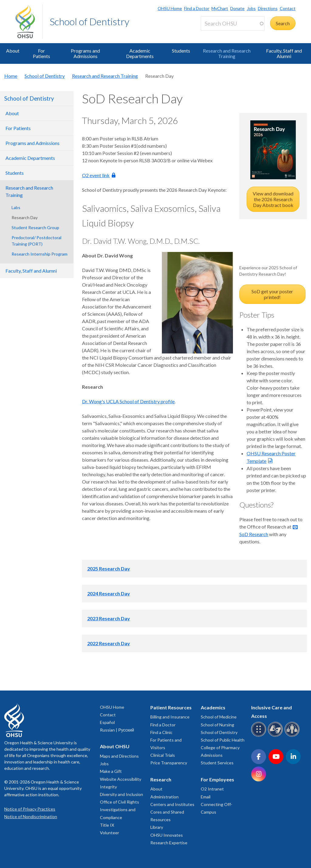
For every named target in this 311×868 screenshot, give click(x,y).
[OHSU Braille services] (260, 736)
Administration (164, 797)
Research (161, 779)
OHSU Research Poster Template (271, 457)
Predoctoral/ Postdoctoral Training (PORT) (36, 241)
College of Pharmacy (220, 747)
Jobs (251, 8)
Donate (237, 8)
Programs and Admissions (85, 53)
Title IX (107, 825)
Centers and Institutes (172, 804)
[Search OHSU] (233, 24)
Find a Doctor (197, 8)
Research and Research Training (227, 53)
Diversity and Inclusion (121, 794)
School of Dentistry (90, 21)
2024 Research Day (109, 593)
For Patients (41, 53)
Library (157, 827)
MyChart (220, 8)
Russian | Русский (117, 730)
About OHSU (115, 746)
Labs (16, 207)
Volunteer (109, 833)
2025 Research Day (109, 568)
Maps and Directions (119, 756)
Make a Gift (111, 771)
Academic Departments (140, 53)
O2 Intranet (212, 789)
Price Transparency (169, 763)
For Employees (217, 779)
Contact (288, 8)
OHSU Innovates (167, 835)
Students (181, 51)
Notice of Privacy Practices (30, 809)
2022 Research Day (109, 643)
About (13, 51)
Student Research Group (35, 227)
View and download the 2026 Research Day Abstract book (273, 199)
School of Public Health (223, 740)
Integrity (108, 787)
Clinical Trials (163, 755)
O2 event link (96, 175)
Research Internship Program (39, 254)
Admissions (212, 755)
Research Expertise (169, 843)
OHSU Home (170, 8)
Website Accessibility (121, 779)
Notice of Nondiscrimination (31, 816)
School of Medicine (219, 717)
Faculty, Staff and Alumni (284, 53)
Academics (213, 707)
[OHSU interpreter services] (293, 736)
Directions (268, 8)
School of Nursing (217, 725)
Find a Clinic (161, 732)
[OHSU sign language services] (276, 736)
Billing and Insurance (170, 717)
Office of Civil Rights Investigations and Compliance (120, 809)
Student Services (217, 763)
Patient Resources (171, 707)
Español (107, 722)
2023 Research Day (109, 618)
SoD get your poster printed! (272, 294)
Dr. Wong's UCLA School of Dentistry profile (128, 401)
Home (11, 76)
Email (206, 797)
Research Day (25, 217)
